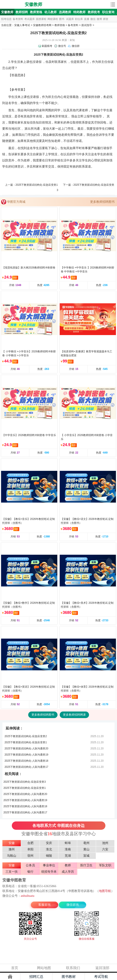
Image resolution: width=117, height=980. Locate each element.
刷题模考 (47, 46)
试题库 (70, 19)
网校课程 (53, 19)
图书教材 (69, 977)
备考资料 (18, 19)
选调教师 (65, 12)
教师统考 (94, 12)
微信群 (76, 46)
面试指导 (87, 25)
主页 (10, 976)
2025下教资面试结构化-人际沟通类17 (26, 767)
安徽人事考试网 (13, 4)
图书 (62, 19)
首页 (15, 968)
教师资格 (36, 12)
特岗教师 (79, 12)
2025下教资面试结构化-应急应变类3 (25, 782)
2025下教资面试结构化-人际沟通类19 (26, 755)
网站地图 (44, 968)
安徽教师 (33, 4)
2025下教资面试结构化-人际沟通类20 (26, 749)
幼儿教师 (51, 12)
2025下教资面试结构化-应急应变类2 (26, 736)
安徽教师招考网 (42, 25)
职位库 (79, 19)
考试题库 (30, 19)
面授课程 (41, 19)
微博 (99, 19)
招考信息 (6, 19)
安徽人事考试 (22, 25)
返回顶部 (102, 968)
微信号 (62, 46)
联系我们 (73, 968)
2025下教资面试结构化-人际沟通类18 (26, 761)
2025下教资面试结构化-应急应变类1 (37, 185)
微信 (93, 19)
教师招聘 (22, 12)
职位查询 (108, 12)
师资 (106, 19)
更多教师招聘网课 (74, 715)
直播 (87, 19)
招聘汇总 (36, 977)
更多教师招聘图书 (102, 202)
